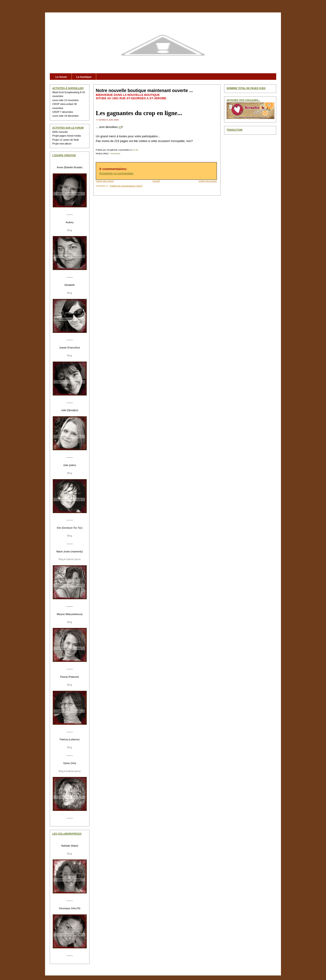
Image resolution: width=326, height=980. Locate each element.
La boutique (84, 77)
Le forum (61, 77)
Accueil (156, 181)
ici (120, 127)
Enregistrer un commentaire (116, 173)
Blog (70, 230)
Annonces (115, 153)
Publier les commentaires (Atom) (126, 186)
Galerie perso (73, 559)
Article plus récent (105, 181)
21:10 (135, 150)
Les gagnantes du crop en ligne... (139, 113)
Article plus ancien (208, 181)
